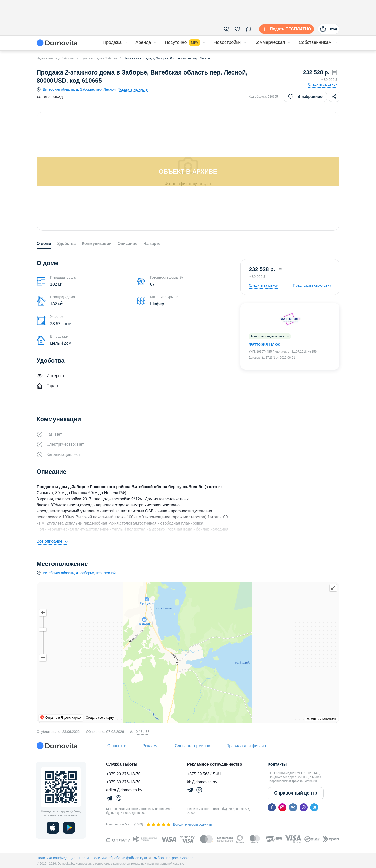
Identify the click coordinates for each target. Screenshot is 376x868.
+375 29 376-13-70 (123, 774)
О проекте (117, 746)
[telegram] (314, 807)
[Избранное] (237, 29)
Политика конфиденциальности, (63, 858)
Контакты (277, 764)
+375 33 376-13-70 (123, 782)
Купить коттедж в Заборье (99, 58)
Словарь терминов (193, 746)
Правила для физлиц (246, 746)
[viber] (304, 807)
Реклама (150, 746)
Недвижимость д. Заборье (55, 58)
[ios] (53, 828)
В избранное (305, 97)
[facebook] (272, 807)
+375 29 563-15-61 (204, 774)
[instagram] (282, 807)
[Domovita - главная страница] (57, 43)
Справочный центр (296, 793)
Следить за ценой (323, 84)
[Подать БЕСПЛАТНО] (286, 29)
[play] (69, 828)
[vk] (293, 807)
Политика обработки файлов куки (119, 858)
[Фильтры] (226, 29)
